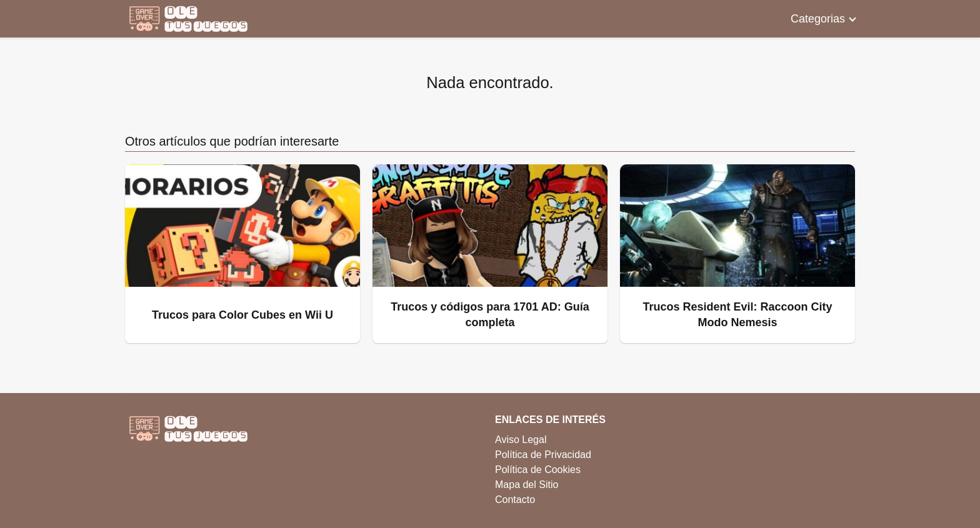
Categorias (818, 19)
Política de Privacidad (543, 455)
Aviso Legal (521, 440)
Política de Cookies (538, 470)
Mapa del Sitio (527, 485)
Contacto (515, 500)
